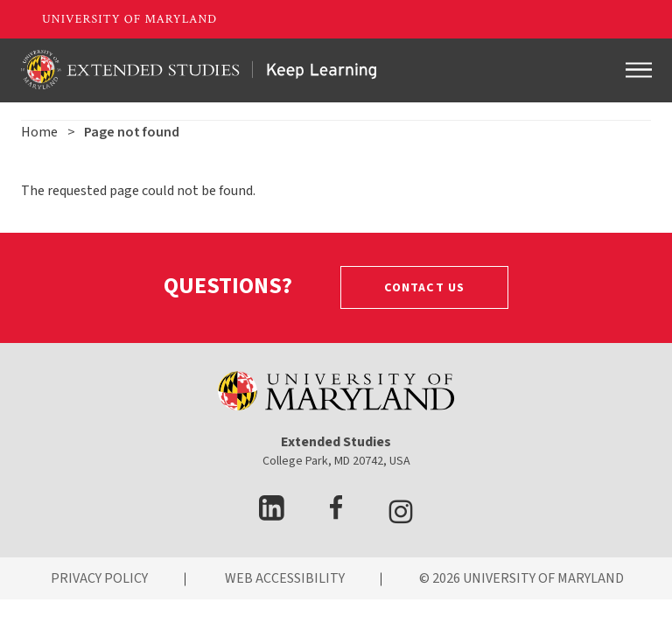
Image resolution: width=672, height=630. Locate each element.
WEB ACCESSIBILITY (285, 578)
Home (39, 132)
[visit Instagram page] (401, 515)
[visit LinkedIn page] (272, 515)
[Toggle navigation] (639, 70)
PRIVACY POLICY (99, 578)
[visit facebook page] (336, 515)
